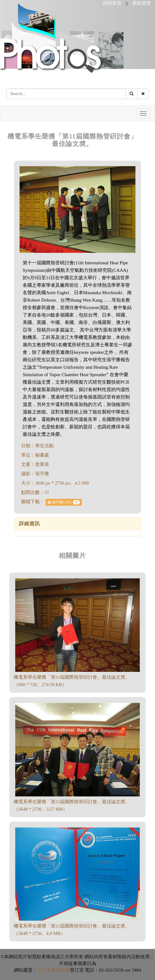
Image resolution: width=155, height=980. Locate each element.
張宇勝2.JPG (64, 502)
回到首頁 (112, 3)
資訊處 (63, 970)
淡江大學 (47, 970)
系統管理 (141, 3)
